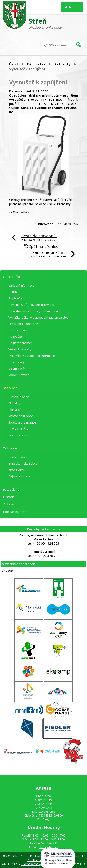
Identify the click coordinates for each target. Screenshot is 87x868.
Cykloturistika (18, 457)
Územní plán (17, 368)
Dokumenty (17, 362)
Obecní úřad (12, 277)
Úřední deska (18, 330)
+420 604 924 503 (46, 543)
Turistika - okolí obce (23, 463)
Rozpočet (15, 336)
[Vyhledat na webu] (62, 44)
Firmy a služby (18, 429)
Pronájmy (64, 204)
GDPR (13, 292)
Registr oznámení (21, 343)
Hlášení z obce (19, 397)
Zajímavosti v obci (21, 476)
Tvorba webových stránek (38, 864)
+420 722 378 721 (46, 556)
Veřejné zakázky (20, 349)
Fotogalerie (11, 489)
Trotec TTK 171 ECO (45, 99)
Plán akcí (14, 410)
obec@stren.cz (48, 847)
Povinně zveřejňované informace (31, 305)
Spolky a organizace (22, 422)
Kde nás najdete (15, 512)
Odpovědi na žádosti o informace (32, 356)
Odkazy (8, 504)
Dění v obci (36, 64)
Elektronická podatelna (24, 324)
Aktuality (62, 64)
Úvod (14, 64)
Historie (9, 497)
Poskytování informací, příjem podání (34, 311)
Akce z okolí (17, 470)
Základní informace (21, 285)
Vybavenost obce (21, 416)
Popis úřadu (17, 298)
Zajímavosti (11, 448)
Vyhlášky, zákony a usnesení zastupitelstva (38, 317)
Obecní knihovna (20, 435)
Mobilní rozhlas (19, 375)
